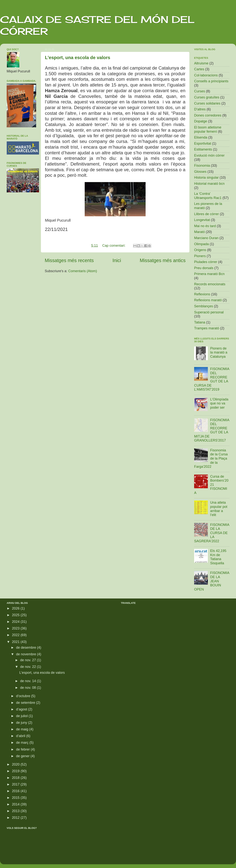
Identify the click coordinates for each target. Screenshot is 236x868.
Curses (200, 91)
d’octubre (24, 696)
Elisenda (201, 137)
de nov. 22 (29, 667)
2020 (16, 764)
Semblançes (204, 306)
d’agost (22, 709)
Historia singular (206, 178)
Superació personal (209, 312)
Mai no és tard (205, 226)
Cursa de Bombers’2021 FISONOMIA (211, 485)
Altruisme (201, 63)
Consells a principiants (211, 81)
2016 (16, 791)
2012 (16, 818)
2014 (16, 804)
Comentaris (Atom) (83, 271)
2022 (16, 635)
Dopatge (201, 121)
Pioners (200, 256)
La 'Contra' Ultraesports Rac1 (208, 196)
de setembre (26, 703)
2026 (16, 608)
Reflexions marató (208, 300)
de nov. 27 (29, 660)
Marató (199, 232)
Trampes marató (207, 328)
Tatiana (200, 322)
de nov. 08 (29, 688)
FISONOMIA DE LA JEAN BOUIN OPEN (212, 581)
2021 (16, 642)
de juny (22, 723)
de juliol (22, 716)
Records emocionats (210, 284)
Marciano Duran (206, 238)
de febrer (23, 749)
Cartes (199, 69)
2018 (16, 778)
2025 (16, 615)
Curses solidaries (207, 103)
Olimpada (201, 244)
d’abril (21, 736)
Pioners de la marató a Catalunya (219, 352)
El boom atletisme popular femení (208, 129)
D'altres (200, 109)
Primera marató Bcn (209, 274)
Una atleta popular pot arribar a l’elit (219, 509)
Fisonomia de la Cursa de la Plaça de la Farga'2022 (211, 458)
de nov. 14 (29, 681)
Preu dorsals (204, 268)
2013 (16, 811)
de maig (23, 729)
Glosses (200, 172)
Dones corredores (208, 115)
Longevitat (202, 220)
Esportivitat (203, 143)
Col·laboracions (206, 75)
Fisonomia (202, 166)
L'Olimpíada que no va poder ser (219, 403)
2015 (16, 798)
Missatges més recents (69, 260)
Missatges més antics (163, 260)
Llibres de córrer (206, 214)
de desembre (26, 648)
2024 (16, 622)
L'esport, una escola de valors (78, 57)
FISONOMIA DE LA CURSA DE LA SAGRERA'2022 (212, 533)
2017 (16, 784)
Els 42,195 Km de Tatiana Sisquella (218, 557)
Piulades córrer (206, 262)
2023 (16, 628)
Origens (200, 250)
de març (23, 743)
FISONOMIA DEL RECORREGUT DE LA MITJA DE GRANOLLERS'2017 (212, 430)
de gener (23, 756)
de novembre (26, 654)
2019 (16, 771)
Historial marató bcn (209, 184)
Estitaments (203, 149)
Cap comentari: (114, 246)
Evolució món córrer (209, 155)
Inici (117, 260)
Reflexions (202, 294)
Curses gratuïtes (207, 97)
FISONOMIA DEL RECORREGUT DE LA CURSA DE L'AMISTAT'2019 (212, 379)
